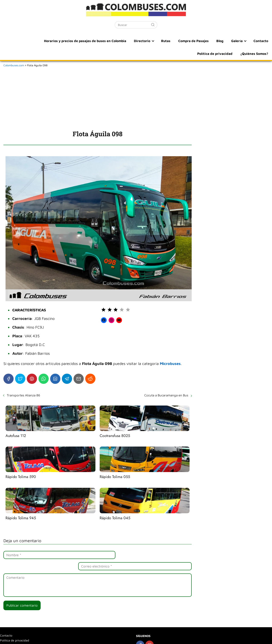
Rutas (129, 41)
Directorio (106, 41)
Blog (181, 41)
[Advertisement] (98, 98)
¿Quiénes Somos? (254, 54)
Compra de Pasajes (155, 41)
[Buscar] (153, 25)
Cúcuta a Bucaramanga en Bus (166, 395)
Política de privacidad (251, 41)
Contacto (219, 41)
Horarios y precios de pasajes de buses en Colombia (50, 41)
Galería (196, 41)
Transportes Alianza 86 (23, 395)
